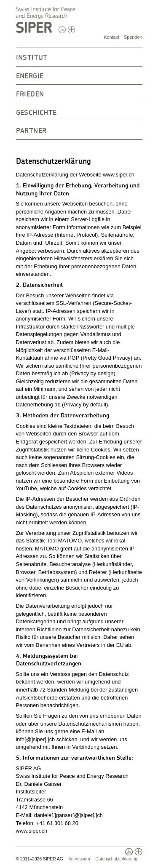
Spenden (133, 37)
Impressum (79, 859)
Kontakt (111, 37)
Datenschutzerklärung (116, 859)
